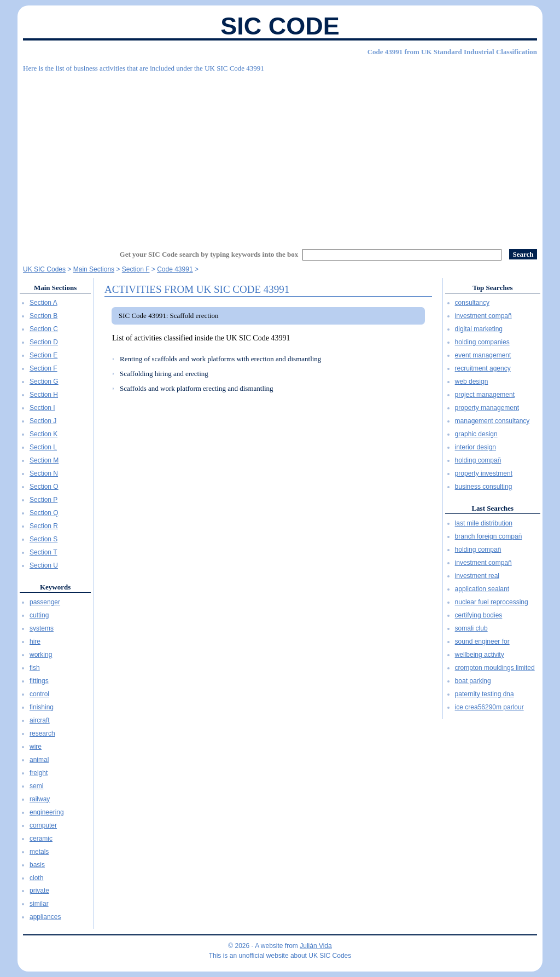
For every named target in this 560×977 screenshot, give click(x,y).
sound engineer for (482, 641)
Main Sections (55, 288)
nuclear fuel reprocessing (492, 602)
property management (487, 408)
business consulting (484, 487)
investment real (477, 576)
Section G (44, 381)
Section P (43, 500)
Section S (43, 539)
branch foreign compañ (489, 536)
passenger (45, 602)
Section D (44, 342)
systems (42, 628)
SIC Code (280, 26)
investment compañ (483, 316)
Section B (43, 316)
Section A (43, 303)
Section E (43, 355)
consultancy (472, 303)
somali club (471, 628)
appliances (45, 917)
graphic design (476, 434)
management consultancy (492, 421)
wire (36, 747)
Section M (44, 460)
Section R (44, 526)
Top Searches (492, 288)
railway (40, 799)
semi (36, 786)
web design (472, 381)
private (39, 891)
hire (35, 641)
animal (39, 760)
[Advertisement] (280, 156)
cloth (36, 878)
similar (39, 904)
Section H (44, 395)
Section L (43, 447)
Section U (44, 565)
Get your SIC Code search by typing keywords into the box (209, 254)
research (42, 733)
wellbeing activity (480, 655)
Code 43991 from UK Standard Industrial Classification (452, 52)
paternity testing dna (485, 694)
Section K (43, 434)
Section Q (44, 513)
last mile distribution (484, 523)
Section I (42, 408)
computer (43, 825)
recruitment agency (483, 368)
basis (37, 865)
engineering (47, 812)
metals (39, 852)
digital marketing (479, 329)
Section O (44, 487)
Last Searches (492, 508)
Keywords (55, 587)
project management (485, 395)
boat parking (473, 681)
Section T (43, 552)
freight (39, 773)
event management (483, 355)
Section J (43, 421)
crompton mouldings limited (495, 668)
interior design (476, 447)
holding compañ (478, 460)
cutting (39, 615)
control (39, 694)
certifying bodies (479, 615)
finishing (42, 707)
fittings (39, 681)
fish (35, 668)
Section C (44, 329)
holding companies (482, 342)
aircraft (40, 720)
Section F (43, 368)
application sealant (482, 589)
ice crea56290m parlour (489, 707)
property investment (484, 473)
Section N (44, 473)
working (41, 655)
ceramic (41, 839)
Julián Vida (316, 946)
